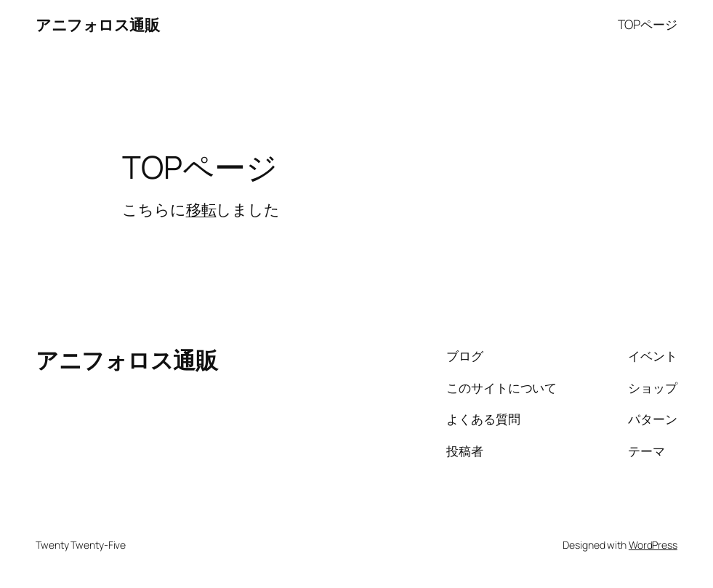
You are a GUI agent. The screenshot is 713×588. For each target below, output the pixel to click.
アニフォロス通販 (97, 25)
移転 (201, 209)
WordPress (653, 545)
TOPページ (648, 24)
